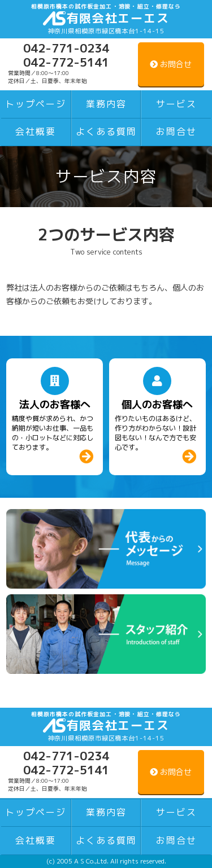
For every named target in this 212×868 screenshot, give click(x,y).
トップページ (36, 104)
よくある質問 (106, 131)
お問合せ (176, 131)
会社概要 (36, 131)
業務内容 (106, 104)
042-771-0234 (66, 48)
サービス (176, 104)
